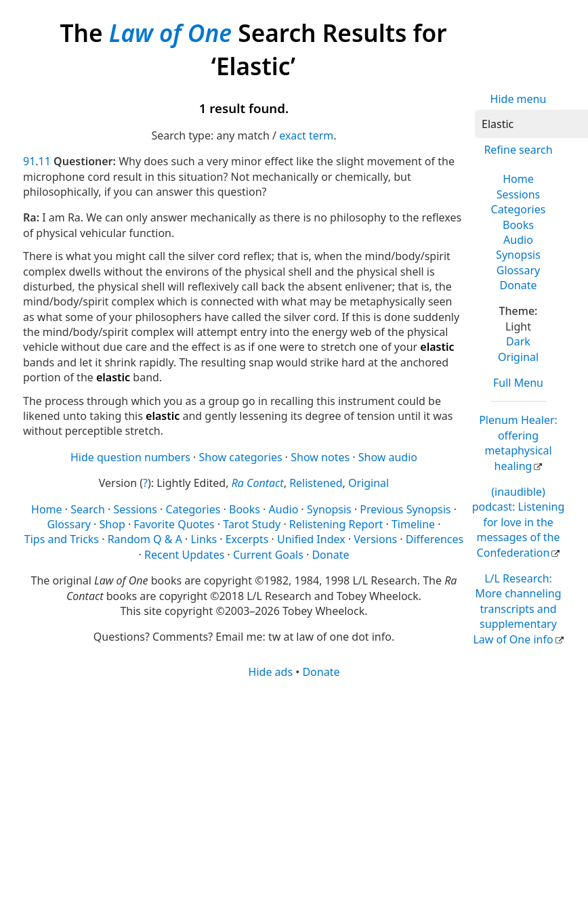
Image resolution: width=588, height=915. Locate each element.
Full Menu (518, 383)
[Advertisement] (272, 785)
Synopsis (518, 255)
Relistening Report (336, 524)
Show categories (241, 457)
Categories (519, 209)
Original (518, 357)
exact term (306, 135)
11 (45, 161)
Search (88, 509)
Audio (518, 240)
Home (518, 179)
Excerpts (247, 539)
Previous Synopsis (405, 509)
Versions (375, 539)
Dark (518, 341)
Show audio (388, 457)
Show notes (320, 457)
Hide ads (271, 672)
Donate (518, 285)
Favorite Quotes (174, 524)
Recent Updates (184, 555)
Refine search (518, 150)
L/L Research (517, 609)
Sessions (519, 194)
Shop (112, 524)
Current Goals (268, 555)
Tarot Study (252, 524)
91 (29, 161)
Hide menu (519, 99)
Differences (435, 539)
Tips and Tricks (62, 539)
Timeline (413, 524)
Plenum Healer (518, 443)
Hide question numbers (130, 457)
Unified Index (311, 539)
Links (204, 539)
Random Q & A (145, 539)
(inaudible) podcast (519, 522)
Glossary (519, 270)
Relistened (316, 483)
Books (518, 225)
